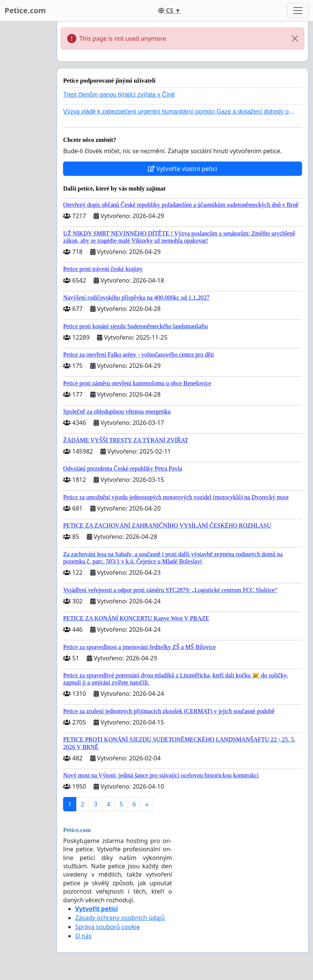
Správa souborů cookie (107, 927)
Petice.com (25, 10)
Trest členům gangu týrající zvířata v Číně (119, 95)
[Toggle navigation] (298, 11)
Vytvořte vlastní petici (183, 169)
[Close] (295, 38)
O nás (83, 936)
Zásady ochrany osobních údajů (120, 918)
